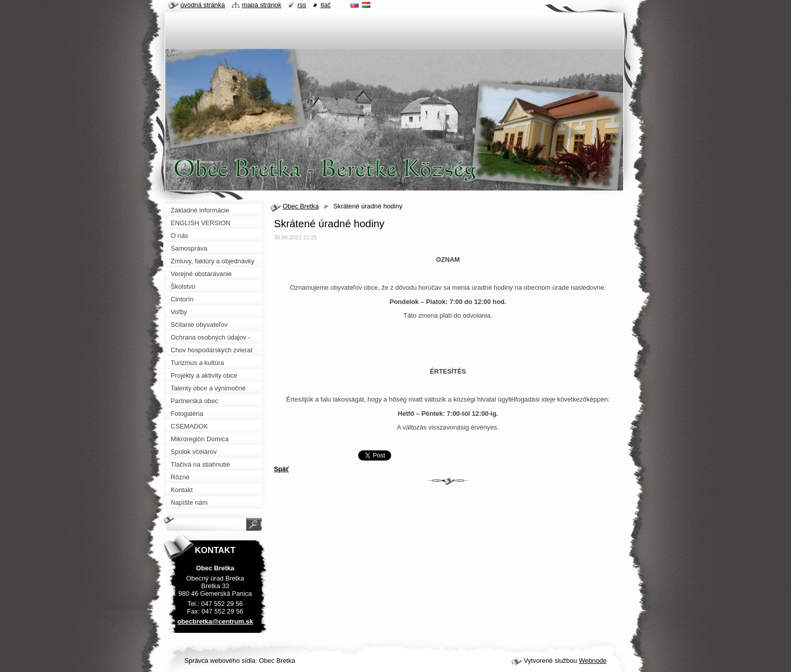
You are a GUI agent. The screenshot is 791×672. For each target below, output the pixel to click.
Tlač (326, 5)
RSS (302, 5)
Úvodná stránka (203, 5)
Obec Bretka (301, 206)
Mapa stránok (262, 5)
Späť (282, 469)
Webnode (593, 661)
